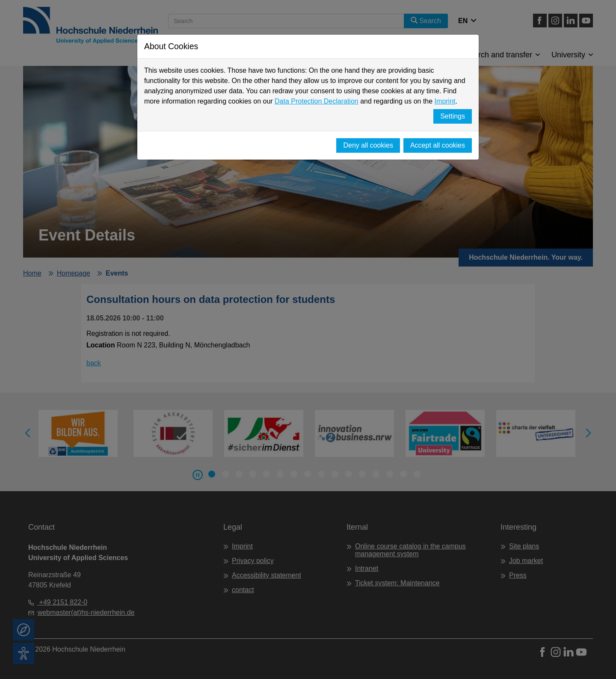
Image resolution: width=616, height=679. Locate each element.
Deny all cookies (368, 145)
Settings (453, 116)
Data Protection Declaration (317, 101)
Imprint (445, 101)
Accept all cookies (438, 145)
